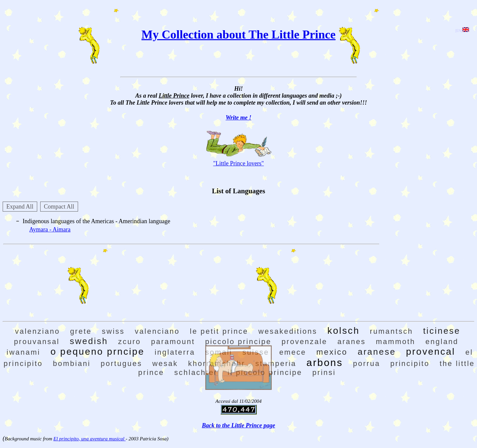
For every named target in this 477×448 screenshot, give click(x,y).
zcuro (129, 342)
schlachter (196, 372)
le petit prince (219, 331)
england (442, 342)
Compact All (59, 207)
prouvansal (37, 342)
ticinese (442, 331)
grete (81, 331)
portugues (121, 363)
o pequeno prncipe (97, 352)
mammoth (396, 342)
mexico (332, 352)
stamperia (276, 363)
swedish (89, 341)
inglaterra (175, 352)
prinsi (324, 372)
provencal (430, 352)
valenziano (37, 331)
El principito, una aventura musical (90, 439)
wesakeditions (288, 331)
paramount (173, 342)
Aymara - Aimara (50, 229)
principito (410, 363)
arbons (325, 362)
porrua (367, 363)
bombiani (72, 363)
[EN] (462, 31)
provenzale (305, 342)
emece (293, 352)
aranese (377, 352)
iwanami (24, 352)
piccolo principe (238, 342)
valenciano (157, 331)
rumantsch (391, 331)
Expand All (20, 207)
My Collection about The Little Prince (238, 35)
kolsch (344, 331)
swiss (113, 331)
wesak (165, 363)
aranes (352, 342)
